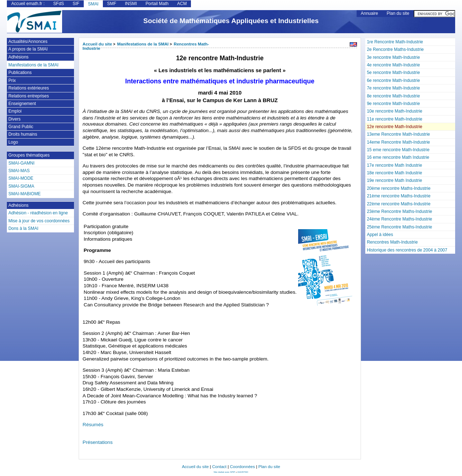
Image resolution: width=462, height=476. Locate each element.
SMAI (93, 4)
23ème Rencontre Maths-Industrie (399, 211)
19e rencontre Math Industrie (394, 180)
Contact (219, 467)
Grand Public (21, 127)
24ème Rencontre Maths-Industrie (399, 219)
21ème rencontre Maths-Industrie (398, 196)
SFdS (58, 4)
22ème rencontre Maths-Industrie (398, 204)
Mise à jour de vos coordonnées (39, 221)
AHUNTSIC (243, 472)
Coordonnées (242, 467)
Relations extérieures (29, 88)
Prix (12, 80)
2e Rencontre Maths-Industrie (395, 49)
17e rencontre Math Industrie (394, 165)
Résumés (93, 425)
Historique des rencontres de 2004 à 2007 (407, 250)
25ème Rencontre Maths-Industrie (399, 227)
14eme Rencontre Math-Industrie (398, 142)
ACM (182, 4)
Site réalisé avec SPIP (225, 472)
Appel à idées (380, 235)
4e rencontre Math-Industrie (393, 65)
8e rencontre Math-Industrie (393, 96)
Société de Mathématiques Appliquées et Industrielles (231, 21)
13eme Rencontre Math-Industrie (398, 134)
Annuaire (370, 13)
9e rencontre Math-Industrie (393, 104)
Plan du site (398, 13)
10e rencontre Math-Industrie (394, 111)
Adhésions (18, 57)
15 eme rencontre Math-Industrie (398, 150)
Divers (14, 119)
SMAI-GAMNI (21, 163)
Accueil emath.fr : (28, 4)
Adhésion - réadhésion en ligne (38, 213)
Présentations (98, 442)
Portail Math (157, 4)
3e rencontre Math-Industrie (393, 57)
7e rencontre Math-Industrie (393, 88)
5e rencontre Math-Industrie (393, 73)
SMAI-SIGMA (21, 186)
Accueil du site (97, 44)
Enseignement (22, 104)
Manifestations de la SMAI (143, 44)
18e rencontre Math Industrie (394, 173)
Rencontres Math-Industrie (392, 242)
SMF (112, 4)
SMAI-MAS (19, 171)
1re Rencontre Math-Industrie (395, 42)
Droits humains (23, 134)
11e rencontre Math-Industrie (394, 119)
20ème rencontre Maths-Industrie (398, 188)
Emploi (15, 111)
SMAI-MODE (21, 178)
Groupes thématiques (29, 155)
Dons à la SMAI (23, 228)
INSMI (131, 4)
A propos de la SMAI (28, 49)
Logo (13, 142)
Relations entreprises (29, 96)
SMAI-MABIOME (25, 194)
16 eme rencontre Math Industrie (398, 157)
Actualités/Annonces (28, 42)
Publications (20, 73)
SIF (76, 4)
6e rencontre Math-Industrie (393, 80)
